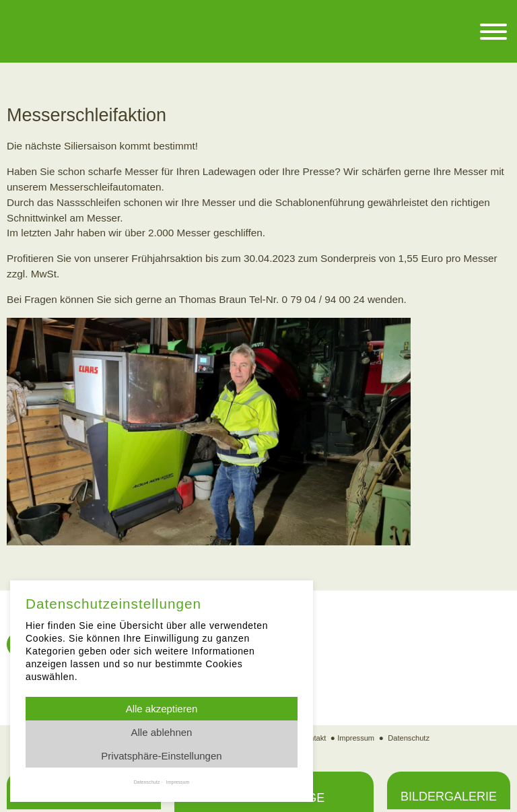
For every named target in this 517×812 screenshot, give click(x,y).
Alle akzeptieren (162, 709)
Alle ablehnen (162, 732)
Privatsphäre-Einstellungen (161, 756)
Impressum (355, 738)
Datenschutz (410, 738)
